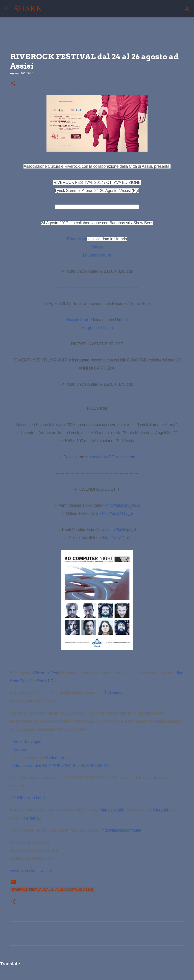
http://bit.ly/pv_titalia (123, 505)
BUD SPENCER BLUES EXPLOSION (76, 766)
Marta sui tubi (111, 810)
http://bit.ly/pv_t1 (122, 530)
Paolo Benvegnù (27, 741)
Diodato (19, 750)
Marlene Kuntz (58, 758)
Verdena (31, 818)
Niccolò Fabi (77, 320)
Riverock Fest (46, 673)
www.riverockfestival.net (31, 871)
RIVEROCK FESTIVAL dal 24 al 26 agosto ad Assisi (53, 890)
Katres (97, 247)
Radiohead (113, 693)
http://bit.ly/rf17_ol (117, 513)
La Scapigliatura (97, 255)
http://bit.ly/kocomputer (122, 830)
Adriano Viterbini (26, 766)
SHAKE (28, 9)
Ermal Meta (77, 239)
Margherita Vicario (97, 328)
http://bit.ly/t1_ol (116, 538)
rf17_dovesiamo (112, 457)
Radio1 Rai (47, 681)
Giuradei (161, 810)
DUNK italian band (29, 798)
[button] (13, 84)
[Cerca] (48, 9)
